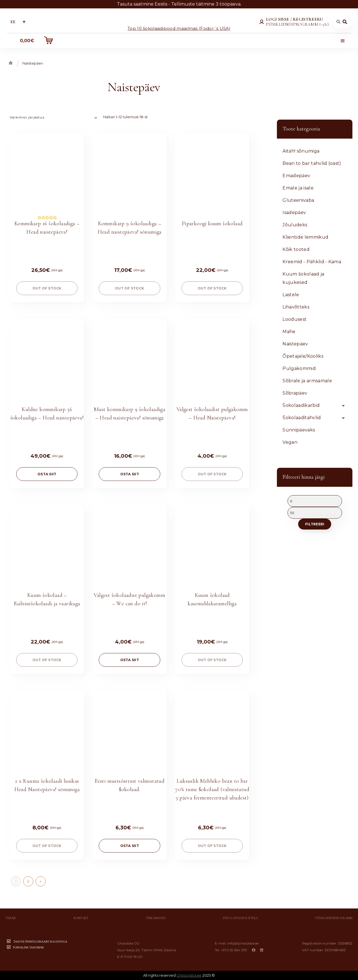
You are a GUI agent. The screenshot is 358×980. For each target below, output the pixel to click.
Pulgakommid (299, 368)
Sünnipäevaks (299, 430)
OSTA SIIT (47, 474)
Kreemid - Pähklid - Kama (312, 262)
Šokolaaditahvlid (302, 418)
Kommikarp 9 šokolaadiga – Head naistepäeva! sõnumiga (130, 228)
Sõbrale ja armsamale (307, 381)
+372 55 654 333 (234, 950)
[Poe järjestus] (55, 117)
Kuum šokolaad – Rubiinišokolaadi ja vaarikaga (47, 599)
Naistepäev (295, 344)
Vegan (290, 442)
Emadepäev (296, 176)
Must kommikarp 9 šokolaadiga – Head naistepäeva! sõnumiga (129, 414)
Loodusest (295, 319)
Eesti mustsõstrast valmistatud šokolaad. (129, 785)
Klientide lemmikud (305, 237)
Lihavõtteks (296, 307)
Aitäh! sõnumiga (301, 151)
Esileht (11, 63)
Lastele (291, 295)
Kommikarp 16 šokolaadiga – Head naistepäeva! (47, 228)
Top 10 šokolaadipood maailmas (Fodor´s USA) (179, 28)
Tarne (11, 918)
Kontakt (81, 918)
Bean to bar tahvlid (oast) (312, 163)
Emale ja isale (298, 188)
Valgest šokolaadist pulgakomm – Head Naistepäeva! (212, 414)
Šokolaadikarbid (301, 405)
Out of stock (47, 288)
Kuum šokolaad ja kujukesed (303, 278)
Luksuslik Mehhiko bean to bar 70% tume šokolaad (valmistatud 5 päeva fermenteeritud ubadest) (212, 789)
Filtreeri (315, 524)
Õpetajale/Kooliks (303, 356)
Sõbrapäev (295, 393)
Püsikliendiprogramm (334, 918)
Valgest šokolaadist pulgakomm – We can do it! (129, 599)
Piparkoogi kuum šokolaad (212, 224)
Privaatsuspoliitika (240, 918)
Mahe (289, 332)
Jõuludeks (295, 225)
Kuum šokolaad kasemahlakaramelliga (212, 599)
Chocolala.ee (189, 975)
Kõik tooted (296, 249)
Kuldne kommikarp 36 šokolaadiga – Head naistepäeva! (47, 414)
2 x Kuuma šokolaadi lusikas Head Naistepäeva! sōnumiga (47, 785)
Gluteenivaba (298, 200)
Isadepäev (294, 213)
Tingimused (156, 918)
